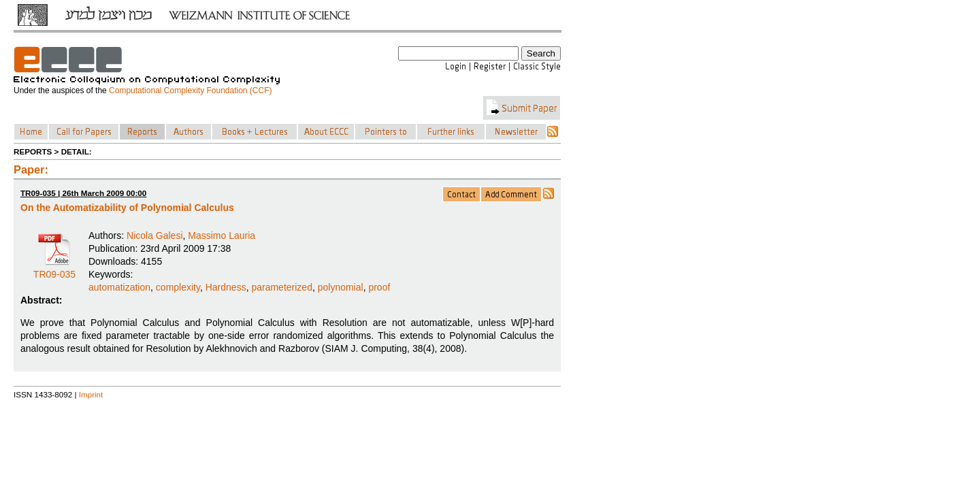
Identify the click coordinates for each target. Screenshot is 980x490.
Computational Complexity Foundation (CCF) (190, 91)
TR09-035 (54, 269)
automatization (119, 287)
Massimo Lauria (222, 235)
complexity (178, 287)
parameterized (282, 287)
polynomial (341, 287)
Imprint (91, 394)
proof (379, 287)
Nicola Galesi (154, 235)
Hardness (226, 287)
